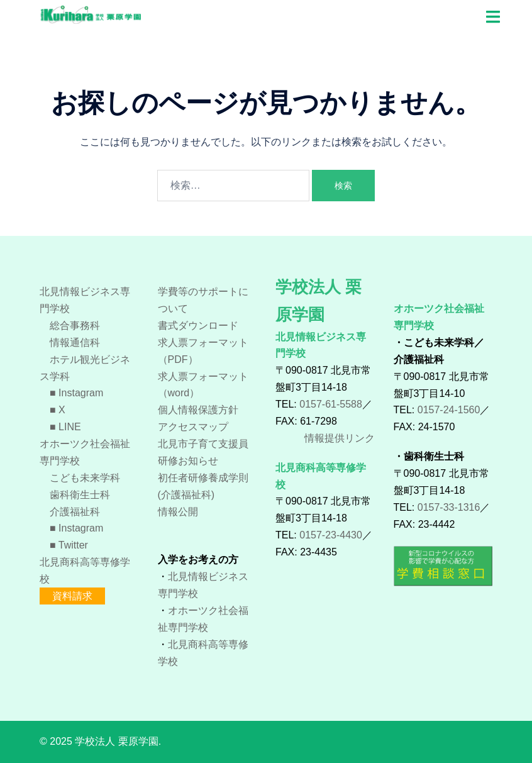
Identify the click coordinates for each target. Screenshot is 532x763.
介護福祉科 (70, 512)
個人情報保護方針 (198, 410)
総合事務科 (70, 326)
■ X (53, 410)
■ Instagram (71, 393)
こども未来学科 (80, 478)
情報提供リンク (340, 438)
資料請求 (72, 596)
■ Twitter (64, 545)
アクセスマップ (193, 427)
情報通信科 (70, 343)
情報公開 (178, 512)
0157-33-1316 (449, 507)
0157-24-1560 (449, 410)
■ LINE (60, 427)
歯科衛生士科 (75, 495)
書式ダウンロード (198, 326)
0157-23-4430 (331, 535)
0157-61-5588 (331, 404)
